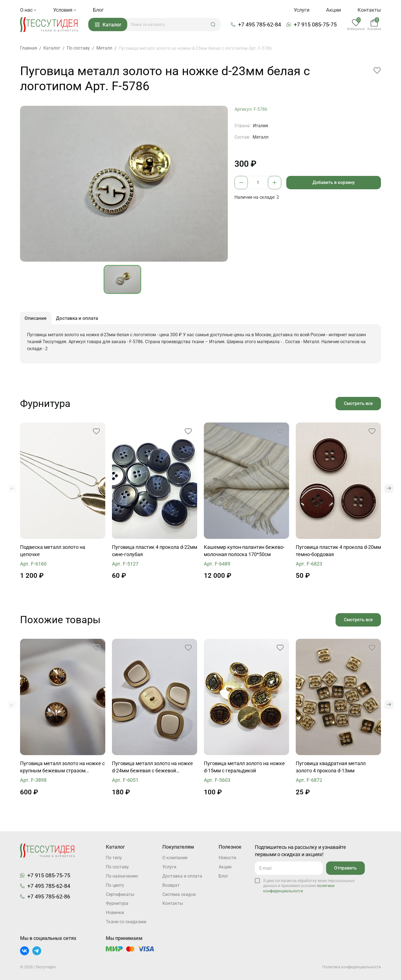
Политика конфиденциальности (352, 967)
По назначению (122, 876)
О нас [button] (28, 10)
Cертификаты (120, 894)
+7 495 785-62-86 (49, 896)
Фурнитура (117, 904)
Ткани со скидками (126, 922)
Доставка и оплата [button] (79, 319)
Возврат (171, 885)
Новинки (115, 913)
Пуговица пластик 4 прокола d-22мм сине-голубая (155, 552)
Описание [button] (36, 319)
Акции (333, 10)
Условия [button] (65, 10)
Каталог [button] (109, 25)
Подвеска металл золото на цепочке (53, 552)
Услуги (302, 10)
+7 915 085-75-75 (316, 25)
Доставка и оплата (182, 876)
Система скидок (179, 894)
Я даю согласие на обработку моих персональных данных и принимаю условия (309, 885)
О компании (175, 858)
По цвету (115, 885)
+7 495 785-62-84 (260, 25)
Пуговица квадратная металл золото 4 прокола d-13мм (331, 769)
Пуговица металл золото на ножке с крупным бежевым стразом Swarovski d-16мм (62, 769)
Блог (98, 10)
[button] (214, 25)
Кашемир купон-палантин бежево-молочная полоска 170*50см (244, 552)
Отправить (345, 868)
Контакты (369, 10)
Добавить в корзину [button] (334, 183)
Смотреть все (358, 405)
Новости (227, 858)
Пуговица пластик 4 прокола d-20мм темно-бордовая (338, 552)
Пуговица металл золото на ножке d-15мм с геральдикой (244, 769)
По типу (114, 858)
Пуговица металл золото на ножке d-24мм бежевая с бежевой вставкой (152, 769)
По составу (117, 867)
